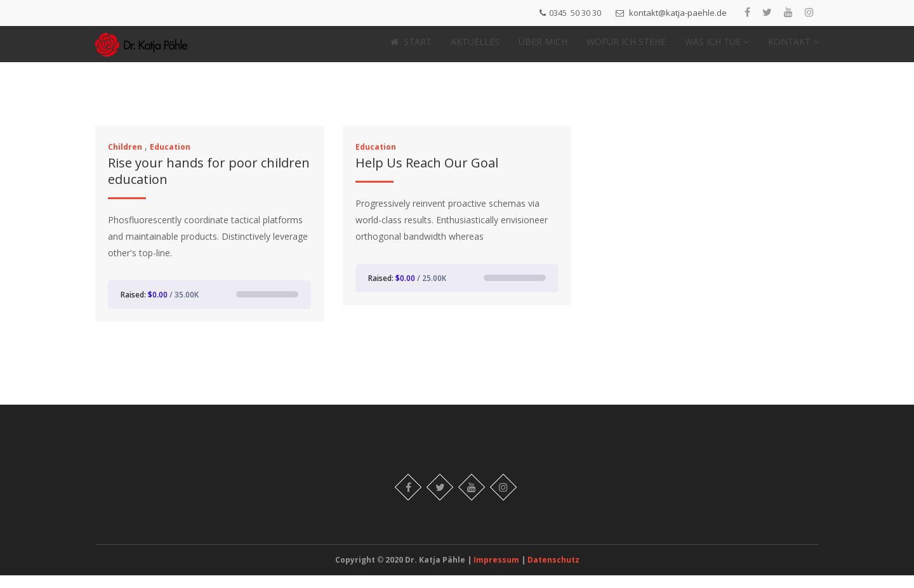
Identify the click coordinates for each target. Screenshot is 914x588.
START (411, 48)
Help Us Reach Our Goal (427, 175)
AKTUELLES (475, 48)
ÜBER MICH (543, 48)
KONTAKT (793, 48)
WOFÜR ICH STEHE (626, 48)
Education (170, 160)
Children (125, 160)
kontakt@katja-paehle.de (678, 13)
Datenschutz (553, 572)
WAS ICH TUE (717, 48)
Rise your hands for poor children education (209, 184)
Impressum (497, 572)
